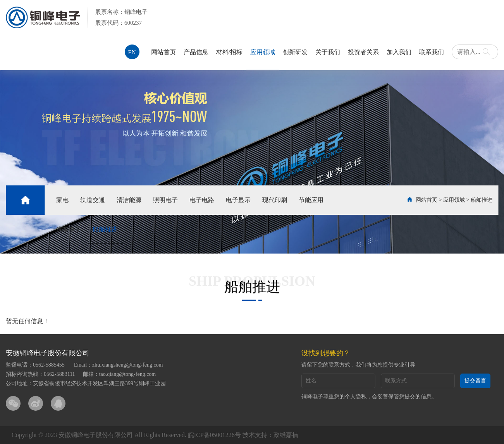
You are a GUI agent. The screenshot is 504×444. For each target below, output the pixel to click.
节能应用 (311, 200)
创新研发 (295, 52)
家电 (62, 200)
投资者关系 (363, 52)
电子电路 (202, 200)
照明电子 (165, 200)
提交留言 (475, 381)
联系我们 (432, 52)
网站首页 (163, 52)
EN (132, 52)
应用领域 (263, 52)
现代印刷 (275, 200)
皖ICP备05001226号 (214, 435)
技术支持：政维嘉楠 (270, 435)
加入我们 (399, 52)
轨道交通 (93, 200)
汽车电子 (69, 229)
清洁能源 (129, 200)
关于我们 (328, 52)
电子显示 (238, 200)
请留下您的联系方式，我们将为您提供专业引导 (358, 365)
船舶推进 (105, 229)
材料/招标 (229, 52)
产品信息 (196, 52)
